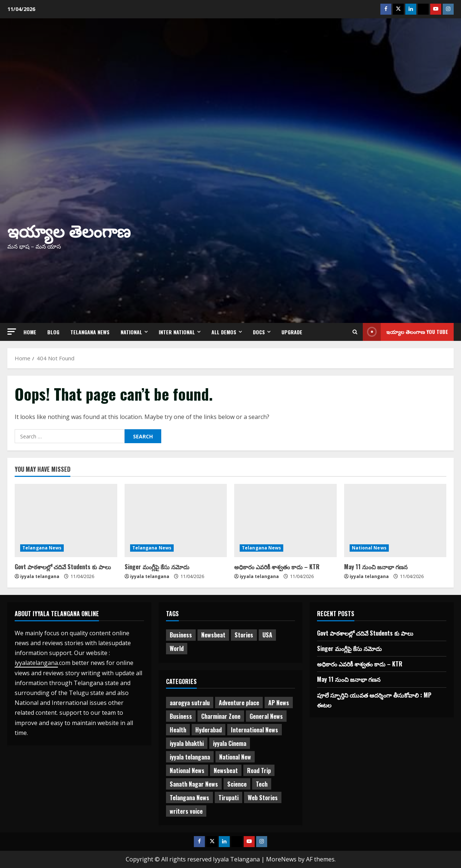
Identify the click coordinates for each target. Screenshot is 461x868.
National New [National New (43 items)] (235, 757)
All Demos (224, 332)
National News (369, 548)
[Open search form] (355, 332)
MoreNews (281, 859)
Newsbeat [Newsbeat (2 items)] (226, 770)
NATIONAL (131, 332)
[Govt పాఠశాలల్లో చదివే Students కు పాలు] (66, 521)
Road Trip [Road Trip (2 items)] (259, 770)
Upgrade (292, 332)
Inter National (177, 332)
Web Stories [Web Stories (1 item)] (263, 798)
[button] (12, 332)
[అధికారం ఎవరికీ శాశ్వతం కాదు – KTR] (285, 521)
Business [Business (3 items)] (181, 716)
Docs (259, 332)
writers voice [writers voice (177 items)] (186, 811)
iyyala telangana (40, 576)
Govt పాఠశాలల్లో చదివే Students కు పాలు (63, 567)
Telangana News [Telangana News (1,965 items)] (189, 798)
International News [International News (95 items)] (255, 730)
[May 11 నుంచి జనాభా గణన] (395, 521)
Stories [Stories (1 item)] (244, 635)
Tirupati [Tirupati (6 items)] (228, 798)
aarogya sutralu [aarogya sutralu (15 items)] (190, 703)
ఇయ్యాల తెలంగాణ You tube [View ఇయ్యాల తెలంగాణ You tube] (405, 332)
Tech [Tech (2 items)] (262, 784)
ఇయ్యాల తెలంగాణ (69, 230)
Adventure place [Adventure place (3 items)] (239, 703)
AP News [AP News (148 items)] (279, 703)
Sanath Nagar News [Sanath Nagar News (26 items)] (194, 784)
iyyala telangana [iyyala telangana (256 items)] (190, 757)
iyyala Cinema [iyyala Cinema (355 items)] (230, 743)
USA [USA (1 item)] (267, 635)
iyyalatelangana (36, 663)
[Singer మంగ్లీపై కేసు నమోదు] (176, 521)
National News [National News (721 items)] (187, 770)
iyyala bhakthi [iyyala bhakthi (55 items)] (187, 743)
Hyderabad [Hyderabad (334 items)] (209, 730)
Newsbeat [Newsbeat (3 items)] (213, 635)
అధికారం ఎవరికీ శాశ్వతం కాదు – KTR (277, 567)
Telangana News (90, 332)
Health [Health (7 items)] (178, 730)
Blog (53, 332)
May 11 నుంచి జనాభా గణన (376, 567)
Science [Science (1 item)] (237, 784)
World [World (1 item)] (177, 648)
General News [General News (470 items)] (266, 716)
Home (30, 332)
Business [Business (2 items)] (181, 635)
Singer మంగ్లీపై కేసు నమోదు (157, 567)
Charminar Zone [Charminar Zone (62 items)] (221, 716)
